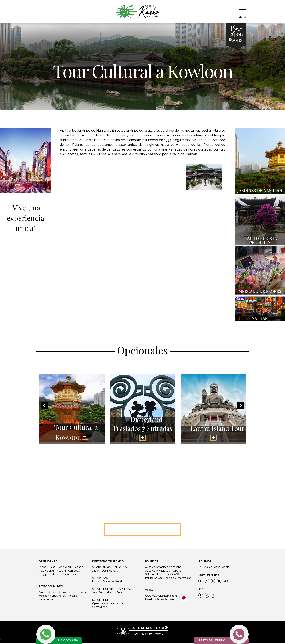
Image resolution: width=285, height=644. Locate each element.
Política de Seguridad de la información (168, 579)
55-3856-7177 (119, 568)
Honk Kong (64, 568)
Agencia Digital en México (148, 628)
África (42, 593)
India (42, 572)
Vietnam (61, 572)
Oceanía (73, 596)
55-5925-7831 (100, 579)
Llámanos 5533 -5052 (143, 530)
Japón (43, 568)
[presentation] (44, 406)
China (52, 568)
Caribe (52, 593)
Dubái (66, 575)
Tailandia (78, 568)
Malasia (56, 575)
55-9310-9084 (100, 568)
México (43, 596)
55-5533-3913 (100, 590)
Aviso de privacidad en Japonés (164, 572)
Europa (82, 593)
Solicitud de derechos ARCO (162, 575)
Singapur (44, 575)
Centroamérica (66, 593)
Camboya (74, 572)
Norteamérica (58, 596)
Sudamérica (46, 600)
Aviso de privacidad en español (164, 568)
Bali (74, 575)
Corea (50, 572)
